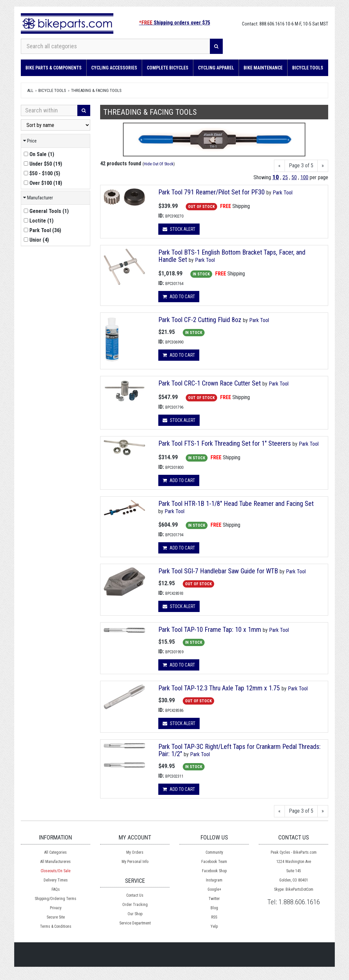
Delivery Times (56, 880)
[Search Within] (49, 110)
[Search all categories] (116, 46)
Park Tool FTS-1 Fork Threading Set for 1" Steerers (225, 443)
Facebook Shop (214, 871)
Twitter (214, 899)
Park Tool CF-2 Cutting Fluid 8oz (200, 320)
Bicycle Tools (308, 68)
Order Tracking (135, 905)
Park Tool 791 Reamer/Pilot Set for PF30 (212, 192)
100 (304, 177)
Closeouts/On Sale (56, 871)
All (30, 90)
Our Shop (135, 914)
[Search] (216, 46)
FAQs (56, 889)
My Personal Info (135, 862)
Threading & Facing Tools (96, 90)
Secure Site (56, 917)
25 (285, 177)
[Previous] (279, 166)
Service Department (135, 923)
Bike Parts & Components (54, 68)
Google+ (214, 889)
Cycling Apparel (216, 68)
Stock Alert (179, 229)
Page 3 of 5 (301, 165)
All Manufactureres (56, 862)
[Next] (323, 166)
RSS (214, 917)
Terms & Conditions (56, 926)
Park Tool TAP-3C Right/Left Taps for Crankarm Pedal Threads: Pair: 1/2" (239, 750)
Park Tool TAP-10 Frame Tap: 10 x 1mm (210, 630)
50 (294, 177)
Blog (214, 908)
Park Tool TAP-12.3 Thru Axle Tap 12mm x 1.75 (220, 688)
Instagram (214, 880)
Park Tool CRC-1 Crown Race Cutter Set (210, 383)
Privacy (56, 908)
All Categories (56, 852)
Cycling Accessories (114, 68)
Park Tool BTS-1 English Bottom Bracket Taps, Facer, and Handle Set (232, 256)
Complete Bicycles (168, 68)
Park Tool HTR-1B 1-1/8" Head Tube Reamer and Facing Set (236, 504)
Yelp (214, 926)
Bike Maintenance (263, 68)
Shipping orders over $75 (175, 23)
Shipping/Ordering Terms (56, 899)
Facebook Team (214, 862)
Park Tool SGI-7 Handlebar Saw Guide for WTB (219, 571)
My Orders (135, 852)
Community (214, 852)
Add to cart (179, 297)
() (39, 154)
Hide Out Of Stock (159, 164)
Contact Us (135, 895)
